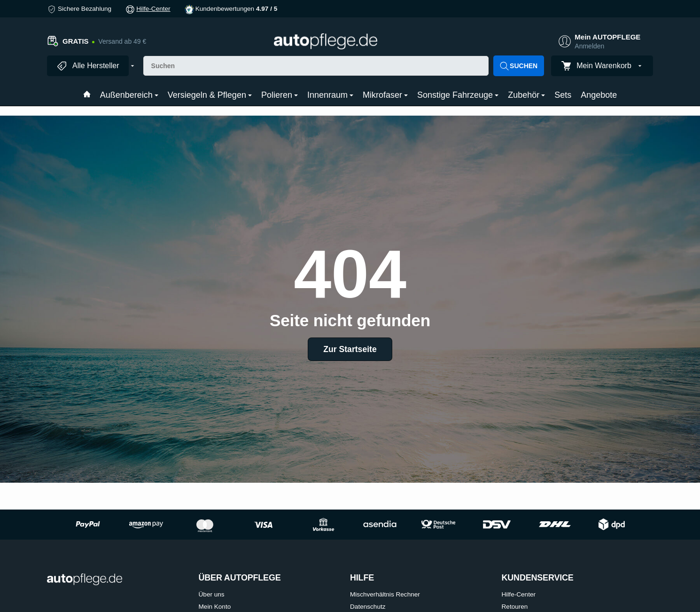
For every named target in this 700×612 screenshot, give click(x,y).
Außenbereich (129, 95)
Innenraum (330, 95)
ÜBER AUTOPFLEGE (240, 578)
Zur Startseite (350, 349)
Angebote (599, 95)
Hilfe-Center (153, 9)
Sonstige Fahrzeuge (458, 95)
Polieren (280, 95)
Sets (563, 95)
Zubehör (526, 95)
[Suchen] (316, 66)
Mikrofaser (385, 95)
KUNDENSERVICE (538, 578)
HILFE (362, 578)
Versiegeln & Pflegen (210, 95)
